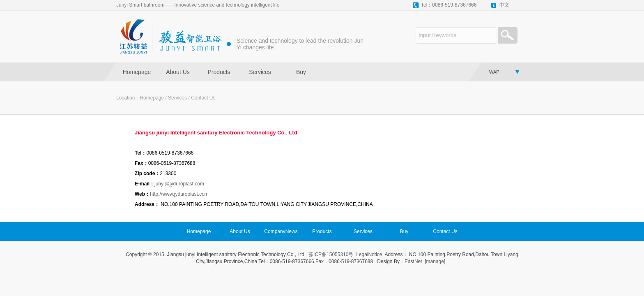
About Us (178, 72)
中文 (504, 5)
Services (260, 72)
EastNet (413, 261)
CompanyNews (281, 231)
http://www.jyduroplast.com (179, 194)
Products (219, 72)
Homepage (137, 72)
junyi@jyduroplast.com (179, 184)
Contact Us (203, 98)
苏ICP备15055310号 (331, 254)
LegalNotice (369, 254)
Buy (301, 72)
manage (435, 261)
